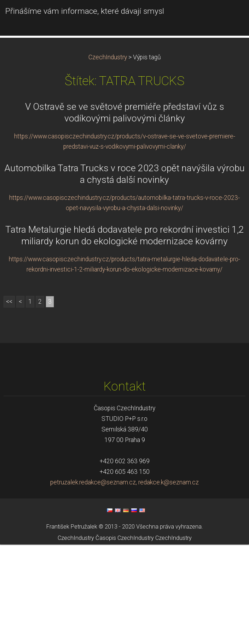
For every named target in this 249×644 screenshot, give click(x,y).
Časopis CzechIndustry (125, 638)
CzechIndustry (108, 157)
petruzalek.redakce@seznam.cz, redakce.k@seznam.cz (124, 582)
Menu (230, 16)
